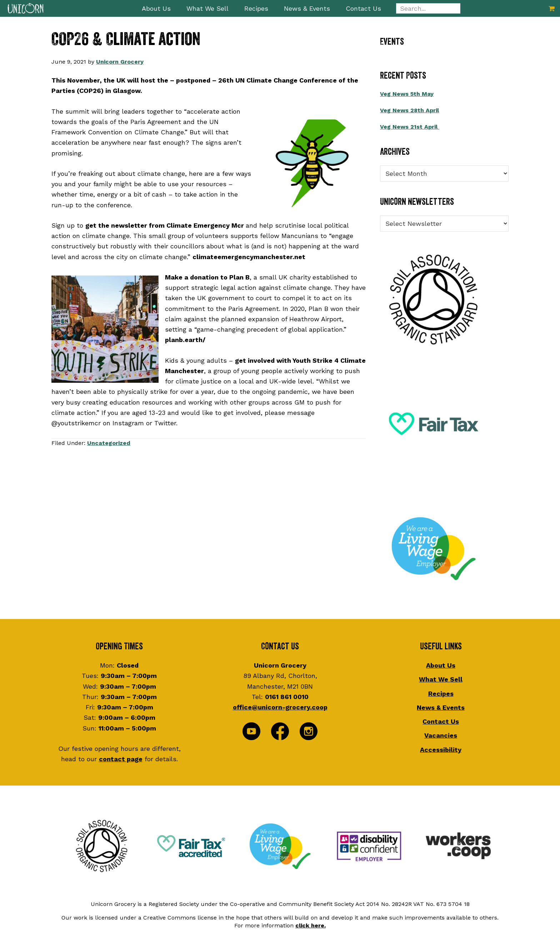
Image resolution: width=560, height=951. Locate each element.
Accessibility (441, 750)
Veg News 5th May (407, 94)
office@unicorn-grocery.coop (280, 707)
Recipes (441, 694)
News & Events (441, 707)
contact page (121, 759)
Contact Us (441, 721)
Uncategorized (109, 443)
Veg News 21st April (410, 127)
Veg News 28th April (409, 110)
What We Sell (441, 679)
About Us (441, 665)
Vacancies (441, 735)
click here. (311, 925)
